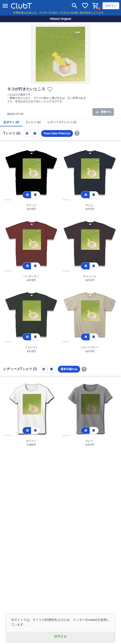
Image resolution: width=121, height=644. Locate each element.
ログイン (111, 6)
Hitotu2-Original (61, 19)
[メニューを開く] (5, 6)
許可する (60, 636)
